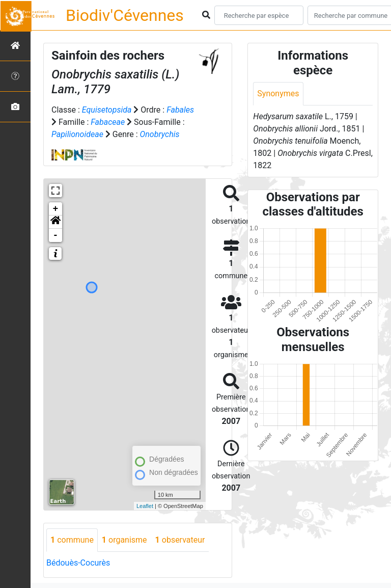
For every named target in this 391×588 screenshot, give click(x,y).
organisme (124, 540)
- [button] (56, 235)
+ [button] (56, 209)
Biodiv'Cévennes (125, 15)
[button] (55, 222)
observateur (180, 540)
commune (72, 540)
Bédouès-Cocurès (78, 563)
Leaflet (145, 506)
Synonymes (278, 93)
